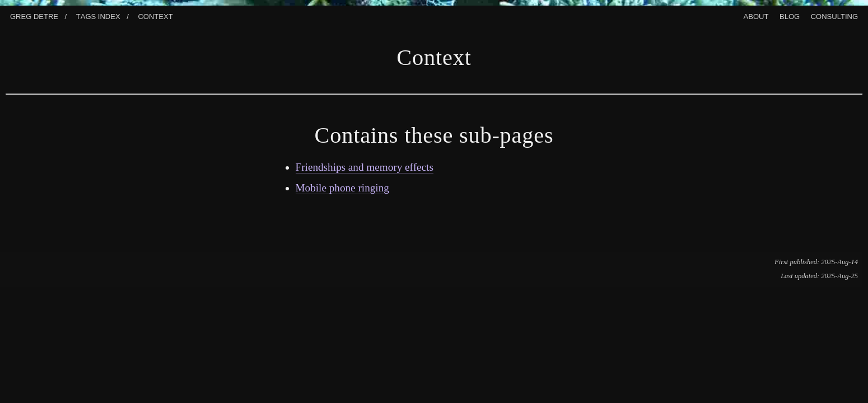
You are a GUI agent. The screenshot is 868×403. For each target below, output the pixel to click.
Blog (790, 15)
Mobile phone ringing (342, 188)
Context (155, 15)
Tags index (98, 15)
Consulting (834, 15)
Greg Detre (34, 15)
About (756, 15)
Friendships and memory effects (365, 167)
